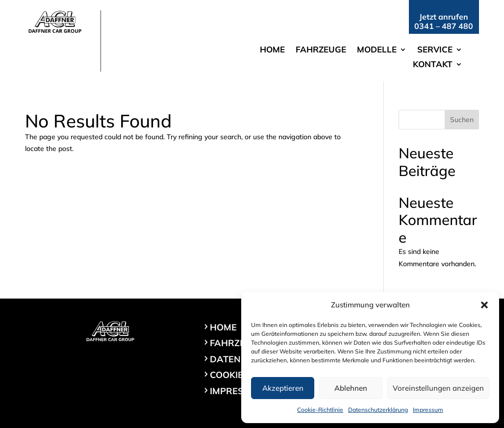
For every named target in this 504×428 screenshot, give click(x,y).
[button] (484, 305)
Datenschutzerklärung (378, 410)
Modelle (377, 50)
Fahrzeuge (321, 50)
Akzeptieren (283, 388)
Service (435, 50)
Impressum (428, 410)
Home (272, 50)
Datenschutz (243, 359)
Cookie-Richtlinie (320, 410)
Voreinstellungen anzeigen (438, 388)
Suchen (462, 120)
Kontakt (433, 65)
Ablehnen (351, 388)
